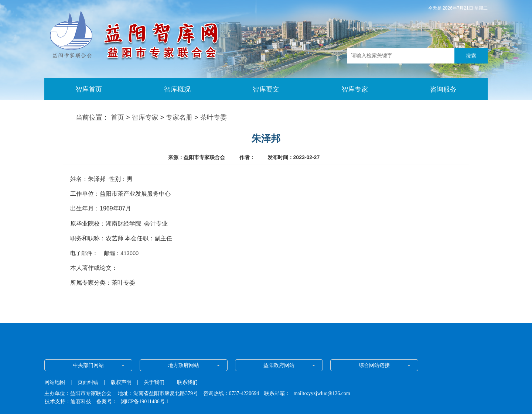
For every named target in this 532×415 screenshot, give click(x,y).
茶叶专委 (214, 117)
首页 (117, 117)
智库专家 (145, 117)
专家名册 (179, 117)
